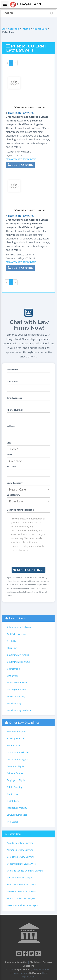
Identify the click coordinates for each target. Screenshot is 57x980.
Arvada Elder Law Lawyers (20, 843)
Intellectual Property (17, 808)
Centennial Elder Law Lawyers (22, 864)
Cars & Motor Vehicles (18, 752)
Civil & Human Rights (17, 759)
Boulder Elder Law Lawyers (20, 857)
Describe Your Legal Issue (20, 510)
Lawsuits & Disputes (17, 815)
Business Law (14, 745)
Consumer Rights (15, 766)
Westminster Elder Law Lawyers (23, 905)
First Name (13, 370)
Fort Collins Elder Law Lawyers (22, 885)
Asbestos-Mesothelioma (19, 627)
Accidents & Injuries (17, 732)
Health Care (40, 29)
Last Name (13, 381)
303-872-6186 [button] (20, 165)
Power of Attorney (16, 696)
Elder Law (12, 648)
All (4, 29)
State (10, 455)
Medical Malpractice (17, 683)
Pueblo (26, 29)
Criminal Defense (16, 773)
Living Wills (12, 676)
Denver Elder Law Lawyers (20, 878)
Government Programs (18, 662)
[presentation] (30, 560)
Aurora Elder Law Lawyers (20, 850)
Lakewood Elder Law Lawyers (21, 891)
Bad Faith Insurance (17, 634)
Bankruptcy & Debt (16, 739)
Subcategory (13, 495)
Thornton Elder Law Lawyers (21, 898)
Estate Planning (15, 787)
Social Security (14, 703)
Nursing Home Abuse (18, 690)
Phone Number (15, 410)
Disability (11, 641)
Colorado (14, 29)
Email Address (14, 398)
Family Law (12, 794)
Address (11, 426)
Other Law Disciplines (24, 723)
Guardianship (14, 669)
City (9, 443)
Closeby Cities (15, 834)
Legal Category (15, 483)
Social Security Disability (19, 710)
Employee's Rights (16, 780)
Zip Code (11, 466)
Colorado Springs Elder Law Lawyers (25, 871)
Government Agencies (18, 655)
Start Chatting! (28, 570)
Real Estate (12, 822)
